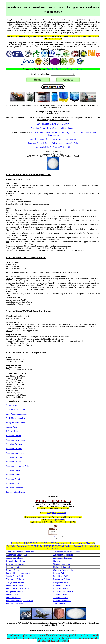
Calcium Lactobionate (15, 564)
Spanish (53, 139)
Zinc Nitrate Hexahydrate (15, 492)
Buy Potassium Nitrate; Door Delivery (53, 124)
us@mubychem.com (56, 519)
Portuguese (53, 143)
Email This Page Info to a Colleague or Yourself (65, 69)
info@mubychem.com (56, 513)
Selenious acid (12, 595)
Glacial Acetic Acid (14, 576)
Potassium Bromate (14, 444)
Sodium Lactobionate (62, 601)
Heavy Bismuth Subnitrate (17, 423)
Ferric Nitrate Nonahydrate (17, 418)
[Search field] (63, 74)
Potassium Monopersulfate (65, 591)
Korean (53, 147)
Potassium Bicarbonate (15, 440)
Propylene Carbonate (15, 591)
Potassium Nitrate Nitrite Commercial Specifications (53, 128)
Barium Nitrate (12, 405)
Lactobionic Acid (61, 576)
